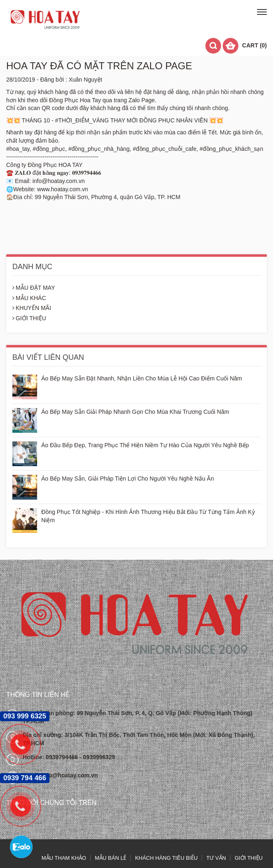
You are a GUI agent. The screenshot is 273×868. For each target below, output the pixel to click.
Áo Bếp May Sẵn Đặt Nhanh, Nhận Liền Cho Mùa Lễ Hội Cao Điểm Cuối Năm (142, 378)
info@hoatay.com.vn (70, 775)
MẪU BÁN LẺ (111, 858)
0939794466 (63, 757)
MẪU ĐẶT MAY (34, 288)
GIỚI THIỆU (29, 318)
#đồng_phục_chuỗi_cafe (165, 149)
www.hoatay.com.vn (62, 189)
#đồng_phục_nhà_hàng (99, 149)
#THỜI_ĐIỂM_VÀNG (82, 120)
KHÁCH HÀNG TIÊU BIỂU (166, 858)
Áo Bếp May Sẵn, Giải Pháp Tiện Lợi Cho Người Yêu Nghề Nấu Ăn (128, 479)
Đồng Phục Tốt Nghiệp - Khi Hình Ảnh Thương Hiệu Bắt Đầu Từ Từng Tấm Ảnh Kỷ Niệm (148, 516)
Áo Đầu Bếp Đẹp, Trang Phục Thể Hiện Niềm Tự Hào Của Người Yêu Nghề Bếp (145, 445)
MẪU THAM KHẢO (64, 858)
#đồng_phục (49, 149)
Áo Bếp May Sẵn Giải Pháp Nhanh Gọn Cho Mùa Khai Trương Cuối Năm (135, 412)
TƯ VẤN (216, 858)
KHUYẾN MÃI (32, 308)
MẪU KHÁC (29, 298)
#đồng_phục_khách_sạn (231, 149)
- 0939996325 (97, 757)
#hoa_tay (18, 149)
